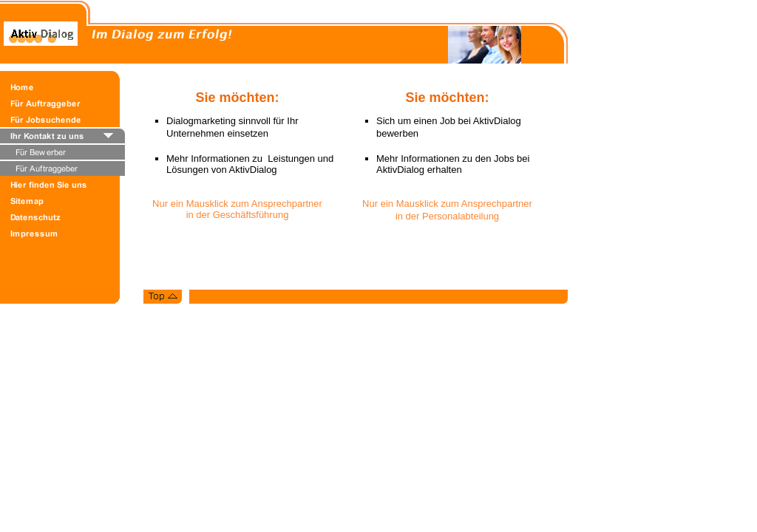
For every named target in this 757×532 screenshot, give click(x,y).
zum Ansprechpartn (272, 204)
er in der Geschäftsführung (254, 209)
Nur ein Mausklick (191, 204)
